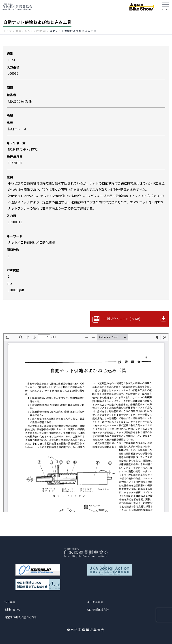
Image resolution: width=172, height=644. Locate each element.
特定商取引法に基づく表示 (21, 617)
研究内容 (40, 31)
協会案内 (10, 602)
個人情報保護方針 (98, 609)
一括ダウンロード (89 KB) (122, 319)
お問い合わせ (13, 609)
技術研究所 (23, 31)
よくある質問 (95, 602)
